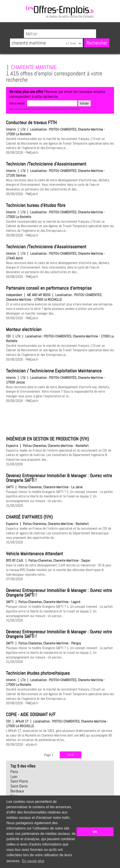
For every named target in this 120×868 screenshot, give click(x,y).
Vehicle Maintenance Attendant (34, 554)
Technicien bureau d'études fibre (36, 205)
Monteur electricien (24, 329)
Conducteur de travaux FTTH (31, 123)
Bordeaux (17, 791)
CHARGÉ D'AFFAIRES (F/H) (29, 517)
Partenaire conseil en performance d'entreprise (49, 288)
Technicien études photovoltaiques (38, 673)
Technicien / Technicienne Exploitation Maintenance (54, 371)
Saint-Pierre (19, 781)
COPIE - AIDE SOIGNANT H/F (31, 715)
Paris (14, 772)
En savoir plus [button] (33, 861)
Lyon (14, 777)
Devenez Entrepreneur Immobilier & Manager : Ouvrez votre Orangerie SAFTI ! (59, 478)
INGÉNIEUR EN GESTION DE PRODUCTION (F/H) (47, 439)
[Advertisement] (60, 419)
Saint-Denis (19, 786)
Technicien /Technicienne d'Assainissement (46, 164)
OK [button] (95, 832)
